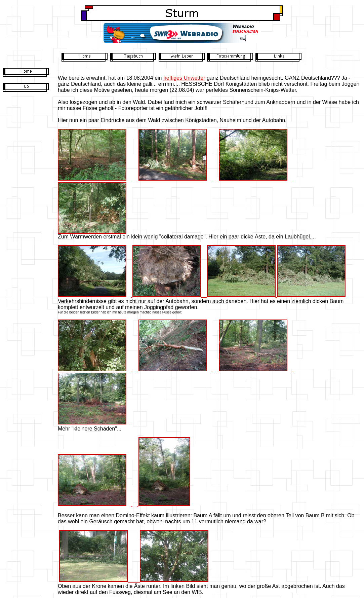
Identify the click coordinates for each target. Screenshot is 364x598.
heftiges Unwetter (184, 78)
